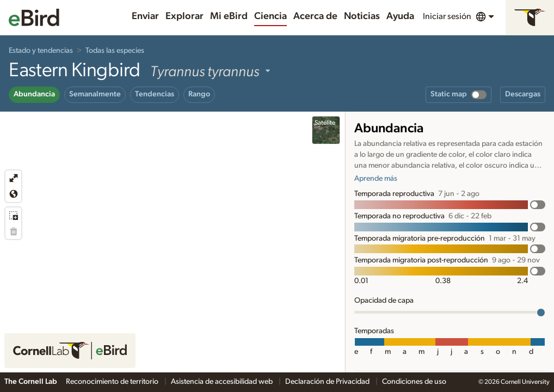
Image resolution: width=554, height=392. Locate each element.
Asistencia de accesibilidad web (223, 382)
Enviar (145, 16)
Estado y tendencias (41, 51)
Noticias (362, 16)
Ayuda (400, 16)
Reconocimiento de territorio (113, 382)
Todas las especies (115, 51)
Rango (199, 94)
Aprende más (376, 179)
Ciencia (270, 16)
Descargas (523, 94)
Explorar (184, 16)
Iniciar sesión (447, 16)
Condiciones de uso (414, 382)
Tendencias (155, 94)
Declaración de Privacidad (328, 382)
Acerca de (315, 16)
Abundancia (34, 94)
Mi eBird (229, 16)
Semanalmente (95, 94)
